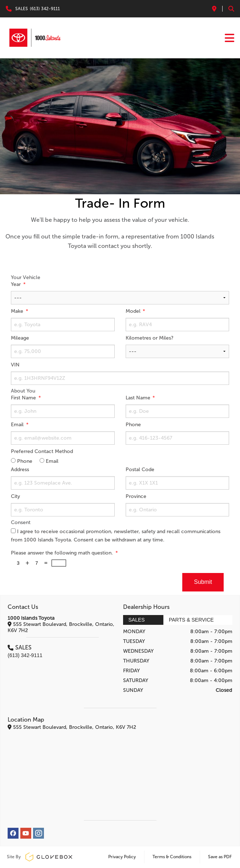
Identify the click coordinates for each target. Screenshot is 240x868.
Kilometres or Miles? (150, 338)
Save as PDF (220, 857)
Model (134, 311)
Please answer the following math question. (63, 553)
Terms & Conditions (172, 857)
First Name (24, 398)
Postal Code (140, 470)
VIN (15, 365)
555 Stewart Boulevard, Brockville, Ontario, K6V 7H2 (61, 627)
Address (20, 470)
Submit (203, 582)
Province (136, 496)
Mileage (20, 338)
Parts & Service (191, 620)
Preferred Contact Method (42, 451)
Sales (137, 620)
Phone (133, 425)
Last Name (139, 398)
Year (17, 284)
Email (18, 425)
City (15, 496)
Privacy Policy (122, 857)
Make (18, 311)
